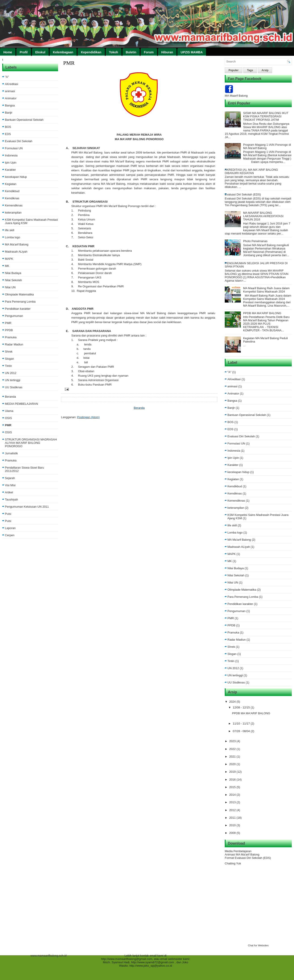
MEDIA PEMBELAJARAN (21, 404)
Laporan (10, 528)
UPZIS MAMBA (192, 52)
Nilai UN (10, 287)
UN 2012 (11, 373)
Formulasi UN (14, 148)
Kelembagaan (63, 52)
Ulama (9, 411)
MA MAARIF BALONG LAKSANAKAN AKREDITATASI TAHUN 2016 (263, 216)
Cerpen (10, 535)
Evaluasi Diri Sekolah (19, 141)
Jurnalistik (11, 453)
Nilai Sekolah (13, 280)
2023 (233, 741)
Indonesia (11, 155)
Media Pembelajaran (238, 851)
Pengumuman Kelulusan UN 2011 (27, 507)
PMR (8, 323)
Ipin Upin (11, 163)
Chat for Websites (258, 945)
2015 (233, 787)
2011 (233, 818)
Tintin (8, 366)
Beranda (10, 397)
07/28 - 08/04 (242, 731)
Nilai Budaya (13, 273)
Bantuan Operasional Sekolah (24, 120)
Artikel (9, 492)
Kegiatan (11, 184)
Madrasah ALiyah (16, 252)
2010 (233, 825)
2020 (233, 764)
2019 (233, 772)
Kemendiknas (14, 205)
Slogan (9, 359)
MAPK (9, 259)
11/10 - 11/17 (242, 724)
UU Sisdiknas (14, 387)
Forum (149, 52)
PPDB (9, 330)
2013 (233, 802)
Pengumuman (14, 316)
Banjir (9, 113)
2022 (233, 749)
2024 (233, 702)
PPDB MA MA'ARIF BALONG (262, 313)
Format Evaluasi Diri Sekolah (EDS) (248, 858)
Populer (234, 70)
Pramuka (11, 337)
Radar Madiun (14, 344)
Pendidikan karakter (18, 309)
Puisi (8, 514)
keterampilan (13, 213)
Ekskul (40, 52)
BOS (8, 127)
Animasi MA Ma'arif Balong (242, 854)
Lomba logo (13, 237)
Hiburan (167, 52)
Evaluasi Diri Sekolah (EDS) (243, 194)
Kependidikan (91, 52)
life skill (10, 230)
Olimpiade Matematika (19, 294)
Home (8, 52)
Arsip (265, 70)
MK (7, 266)
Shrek (9, 352)
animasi (10, 91)
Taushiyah (12, 499)
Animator (11, 98)
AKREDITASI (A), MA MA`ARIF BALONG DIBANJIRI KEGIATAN (251, 171)
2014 (233, 795)
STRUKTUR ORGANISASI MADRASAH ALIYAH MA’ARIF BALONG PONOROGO (31, 443)
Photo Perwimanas (255, 241)
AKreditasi (12, 84)
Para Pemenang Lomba (20, 302)
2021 (233, 757)
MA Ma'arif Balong (17, 244)
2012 (233, 810)
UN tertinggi (13, 380)
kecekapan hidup (16, 177)
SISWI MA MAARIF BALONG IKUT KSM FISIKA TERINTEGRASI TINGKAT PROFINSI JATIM (266, 116)
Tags (250, 70)
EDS (8, 134)
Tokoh (114, 52)
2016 (233, 780)
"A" (7, 77)
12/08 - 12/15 (242, 707)
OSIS (8, 418)
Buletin (131, 52)
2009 (233, 833)
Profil (24, 52)
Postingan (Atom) (88, 417)
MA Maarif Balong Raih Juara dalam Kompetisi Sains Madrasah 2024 (266, 290)
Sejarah (10, 478)
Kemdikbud (12, 191)
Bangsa (10, 105)
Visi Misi (10, 485)
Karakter (10, 170)
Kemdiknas (12, 198)
